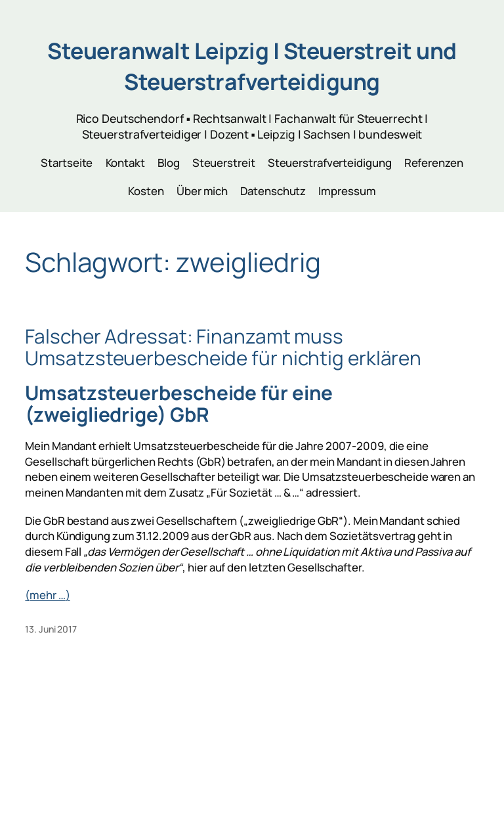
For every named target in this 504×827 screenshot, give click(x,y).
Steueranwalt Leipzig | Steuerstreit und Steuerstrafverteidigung (252, 66)
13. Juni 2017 (51, 629)
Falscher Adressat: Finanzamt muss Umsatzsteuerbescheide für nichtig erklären (223, 347)
